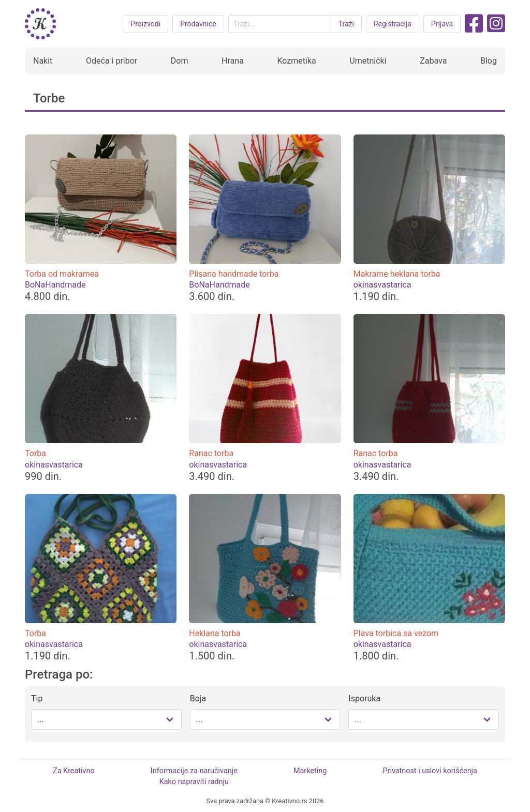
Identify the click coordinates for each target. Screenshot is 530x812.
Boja (198, 698)
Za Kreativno (74, 771)
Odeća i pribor (112, 61)
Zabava (433, 61)
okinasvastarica (382, 285)
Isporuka (364, 698)
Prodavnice (198, 24)
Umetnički (368, 61)
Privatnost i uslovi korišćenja (430, 771)
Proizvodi (145, 24)
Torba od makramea (62, 274)
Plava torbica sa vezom (396, 633)
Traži (346, 24)
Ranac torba (211, 453)
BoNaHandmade (55, 285)
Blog (489, 61)
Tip (37, 698)
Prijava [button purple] (442, 24)
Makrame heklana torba (397, 274)
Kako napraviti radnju (194, 782)
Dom (180, 61)
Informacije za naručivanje (194, 771)
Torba (35, 453)
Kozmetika (296, 61)
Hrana (233, 61)
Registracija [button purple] (393, 24)
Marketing (310, 771)
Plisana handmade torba (234, 274)
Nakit (43, 61)
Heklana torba (215, 633)
